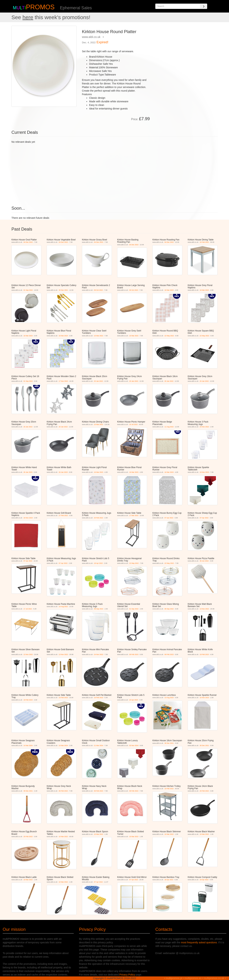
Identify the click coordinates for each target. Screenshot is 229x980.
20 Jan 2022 (99, 381)
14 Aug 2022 (63, 607)
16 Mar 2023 (169, 290)
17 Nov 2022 (63, 381)
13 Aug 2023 (169, 698)
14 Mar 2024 (28, 746)
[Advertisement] (185, 51)
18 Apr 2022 (98, 563)
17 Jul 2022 (28, 609)
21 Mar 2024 (99, 746)
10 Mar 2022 (99, 336)
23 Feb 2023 (63, 698)
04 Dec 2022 (28, 242)
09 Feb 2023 (134, 654)
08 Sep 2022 (99, 609)
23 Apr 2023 (134, 700)
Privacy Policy (127, 975)
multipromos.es (193, 978)
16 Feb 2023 (99, 698)
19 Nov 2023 (204, 472)
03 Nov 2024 (134, 746)
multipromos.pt (174, 978)
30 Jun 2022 (204, 561)
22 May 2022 (169, 336)
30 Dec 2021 (63, 290)
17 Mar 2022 (134, 515)
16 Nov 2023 (28, 518)
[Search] (204, 6)
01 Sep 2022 (28, 290)
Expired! (103, 42)
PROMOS (40, 7)
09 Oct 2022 (98, 290)
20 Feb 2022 (99, 518)
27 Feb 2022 (63, 515)
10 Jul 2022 (134, 424)
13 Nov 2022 (204, 609)
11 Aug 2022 (169, 427)
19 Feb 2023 (204, 654)
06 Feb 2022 (63, 791)
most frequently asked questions (199, 942)
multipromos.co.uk (214, 978)
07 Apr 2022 (169, 518)
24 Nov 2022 (204, 427)
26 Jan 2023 (28, 472)
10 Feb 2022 (204, 242)
